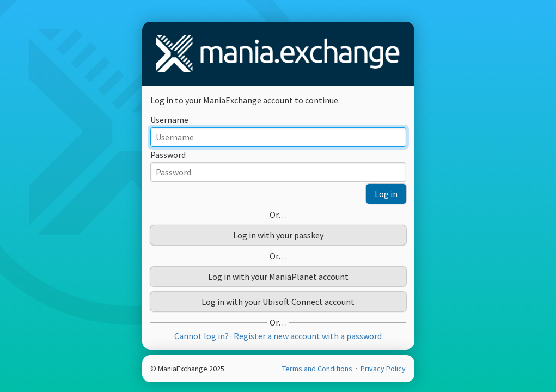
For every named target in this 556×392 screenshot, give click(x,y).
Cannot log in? (201, 336)
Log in (386, 194)
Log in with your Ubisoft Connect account (278, 302)
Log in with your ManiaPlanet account (278, 277)
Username (169, 120)
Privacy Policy (383, 369)
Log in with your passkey (278, 235)
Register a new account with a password (308, 336)
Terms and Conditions (318, 369)
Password (168, 155)
